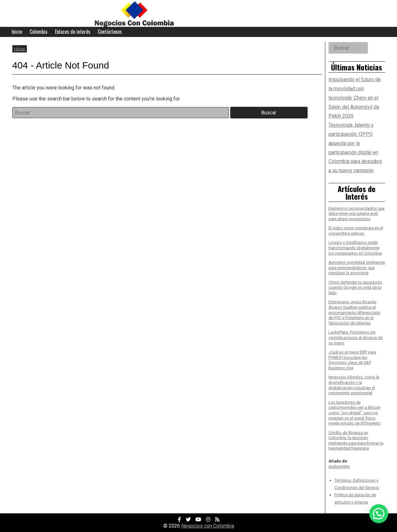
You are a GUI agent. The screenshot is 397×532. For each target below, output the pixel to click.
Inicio (17, 32)
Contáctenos (110, 32)
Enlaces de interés (73, 32)
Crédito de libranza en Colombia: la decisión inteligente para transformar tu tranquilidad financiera (356, 441)
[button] (379, 514)
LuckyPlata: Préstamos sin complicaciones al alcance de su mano (356, 337)
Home (20, 48)
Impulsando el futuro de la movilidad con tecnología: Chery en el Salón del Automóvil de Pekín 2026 (355, 98)
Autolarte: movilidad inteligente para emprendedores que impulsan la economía (357, 268)
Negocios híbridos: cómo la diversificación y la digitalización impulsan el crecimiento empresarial (354, 385)
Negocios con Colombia (208, 526)
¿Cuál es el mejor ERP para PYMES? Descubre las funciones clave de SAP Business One (352, 360)
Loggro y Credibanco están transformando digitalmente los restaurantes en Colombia (355, 248)
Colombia (39, 32)
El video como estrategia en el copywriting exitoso (356, 231)
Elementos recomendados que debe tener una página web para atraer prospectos (357, 214)
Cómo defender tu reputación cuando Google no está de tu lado (355, 287)
